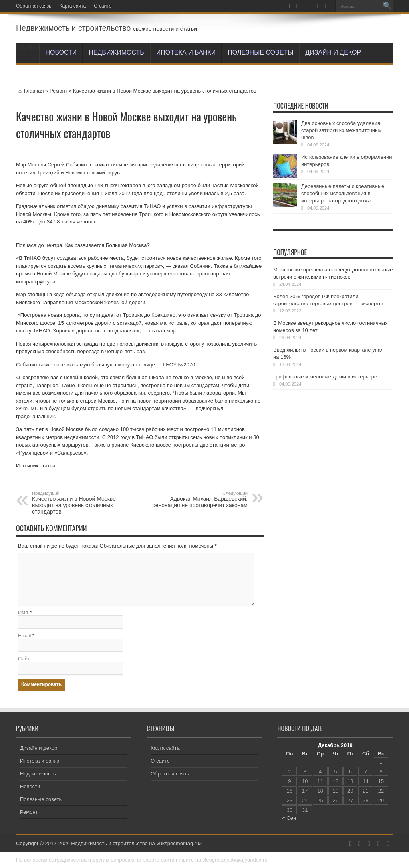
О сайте (103, 6)
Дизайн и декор (333, 52)
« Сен (289, 818)
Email (25, 636)
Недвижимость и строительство (73, 28)
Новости (61, 52)
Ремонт (59, 91)
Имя (23, 612)
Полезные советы (260, 52)
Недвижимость (116, 52)
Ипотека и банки (186, 52)
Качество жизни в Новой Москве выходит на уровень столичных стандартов (81, 503)
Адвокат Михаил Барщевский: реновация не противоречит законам (199, 500)
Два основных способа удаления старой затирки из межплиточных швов (341, 130)
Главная (30, 91)
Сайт (24, 659)
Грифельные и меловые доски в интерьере (325, 377)
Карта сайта (72, 6)
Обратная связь (34, 6)
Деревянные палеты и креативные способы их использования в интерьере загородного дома (343, 193)
